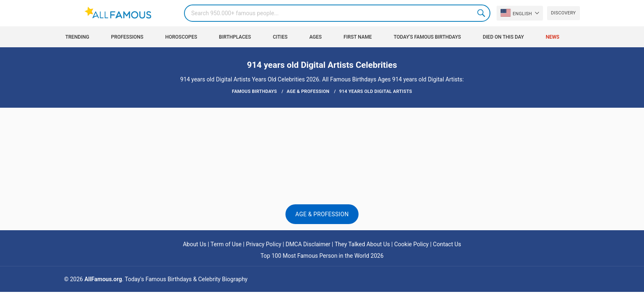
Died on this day (503, 37)
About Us (194, 244)
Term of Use (226, 244)
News (553, 37)
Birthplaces (235, 37)
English (516, 13)
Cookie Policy (412, 244)
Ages (315, 37)
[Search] (337, 13)
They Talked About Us (362, 244)
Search (482, 13)
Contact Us (447, 244)
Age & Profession (322, 214)
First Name (358, 37)
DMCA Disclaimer (308, 244)
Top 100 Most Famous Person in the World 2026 (322, 256)
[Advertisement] (322, 132)
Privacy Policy (264, 244)
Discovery (563, 13)
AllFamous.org (103, 279)
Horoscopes (181, 37)
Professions (127, 37)
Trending (77, 37)
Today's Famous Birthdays (427, 37)
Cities (280, 37)
